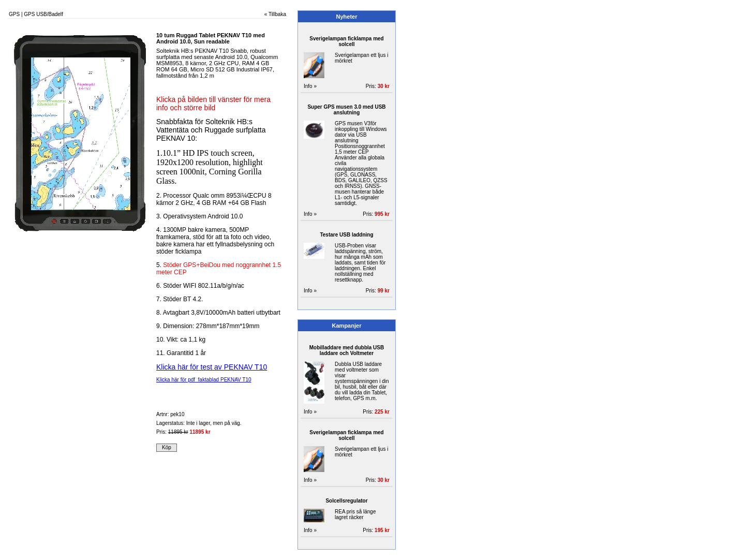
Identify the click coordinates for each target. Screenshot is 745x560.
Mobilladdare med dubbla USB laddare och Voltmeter (347, 350)
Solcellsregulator (346, 501)
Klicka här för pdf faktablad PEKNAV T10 (204, 380)
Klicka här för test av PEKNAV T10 (212, 367)
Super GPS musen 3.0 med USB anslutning (346, 110)
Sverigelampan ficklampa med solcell (346, 41)
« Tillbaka (275, 14)
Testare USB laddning (346, 235)
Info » (310, 86)
